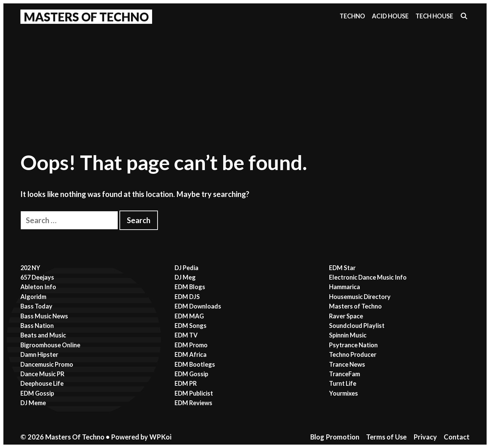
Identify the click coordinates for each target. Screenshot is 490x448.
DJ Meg (185, 277)
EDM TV (186, 335)
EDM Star (342, 268)
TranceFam (345, 374)
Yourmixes (344, 393)
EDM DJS (187, 297)
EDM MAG (189, 316)
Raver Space (346, 316)
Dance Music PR (42, 374)
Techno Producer (353, 354)
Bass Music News (44, 316)
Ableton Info (38, 287)
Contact (457, 437)
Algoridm (33, 297)
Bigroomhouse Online (50, 345)
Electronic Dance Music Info (368, 277)
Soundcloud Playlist (357, 326)
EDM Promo (191, 345)
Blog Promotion (335, 437)
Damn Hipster (39, 354)
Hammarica (345, 287)
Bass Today (36, 306)
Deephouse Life (42, 383)
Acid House (390, 16)
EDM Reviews (193, 403)
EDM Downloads (198, 306)
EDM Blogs (190, 287)
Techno (352, 16)
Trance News (347, 364)
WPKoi (160, 437)
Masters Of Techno (86, 17)
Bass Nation (37, 326)
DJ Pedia (186, 268)
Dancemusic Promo (47, 364)
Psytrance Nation (353, 345)
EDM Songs (191, 326)
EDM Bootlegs (195, 364)
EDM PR (186, 383)
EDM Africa (191, 354)
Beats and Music (43, 335)
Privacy (425, 437)
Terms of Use (386, 437)
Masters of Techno (355, 306)
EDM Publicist (194, 393)
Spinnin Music (348, 335)
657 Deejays (37, 277)
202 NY (30, 268)
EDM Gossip (37, 393)
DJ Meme (33, 403)
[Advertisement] (245, 79)
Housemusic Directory (360, 297)
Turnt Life (343, 383)
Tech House (434, 16)
